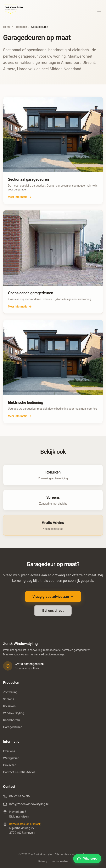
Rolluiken (9, 706)
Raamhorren (11, 720)
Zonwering (10, 692)
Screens (9, 699)
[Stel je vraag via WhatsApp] (87, 859)
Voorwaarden (60, 861)
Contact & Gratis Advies (19, 772)
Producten (21, 27)
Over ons (9, 751)
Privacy (43, 861)
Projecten (10, 765)
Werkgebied (11, 758)
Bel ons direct (53, 610)
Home (7, 27)
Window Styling (14, 713)
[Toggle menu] (99, 10)
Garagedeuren (13, 727)
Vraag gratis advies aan (53, 596)
